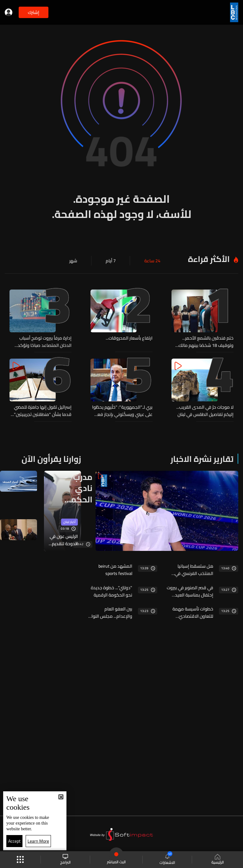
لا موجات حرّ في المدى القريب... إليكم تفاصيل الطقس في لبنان (205, 410)
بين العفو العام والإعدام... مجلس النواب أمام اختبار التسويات (110, 610)
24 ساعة (152, 261)
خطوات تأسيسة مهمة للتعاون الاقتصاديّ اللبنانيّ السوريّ (193, 610)
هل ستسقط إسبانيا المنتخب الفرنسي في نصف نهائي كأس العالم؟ (190, 569)
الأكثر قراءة (209, 259)
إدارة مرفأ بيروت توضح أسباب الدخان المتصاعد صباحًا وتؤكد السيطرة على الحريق (45, 341)
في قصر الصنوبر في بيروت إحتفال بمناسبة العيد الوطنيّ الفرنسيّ (190, 590)
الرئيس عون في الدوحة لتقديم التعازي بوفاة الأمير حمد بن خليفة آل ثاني (64, 539)
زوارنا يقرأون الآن (51, 458)
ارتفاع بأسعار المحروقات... (129, 338)
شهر (73, 261)
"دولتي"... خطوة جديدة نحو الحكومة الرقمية (112, 590)
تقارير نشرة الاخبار (202, 458)
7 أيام (111, 261)
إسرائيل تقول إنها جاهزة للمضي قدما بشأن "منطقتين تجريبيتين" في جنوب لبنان (43, 410)
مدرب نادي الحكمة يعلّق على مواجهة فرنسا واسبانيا (78, 487)
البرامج (65, 860)
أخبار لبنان (69, 522)
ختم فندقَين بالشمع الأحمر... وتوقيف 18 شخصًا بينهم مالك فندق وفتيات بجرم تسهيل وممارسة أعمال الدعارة (206, 341)
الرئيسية (218, 860)
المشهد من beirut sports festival (115, 569)
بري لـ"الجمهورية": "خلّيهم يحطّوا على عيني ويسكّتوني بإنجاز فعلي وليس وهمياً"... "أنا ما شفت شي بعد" (122, 410)
